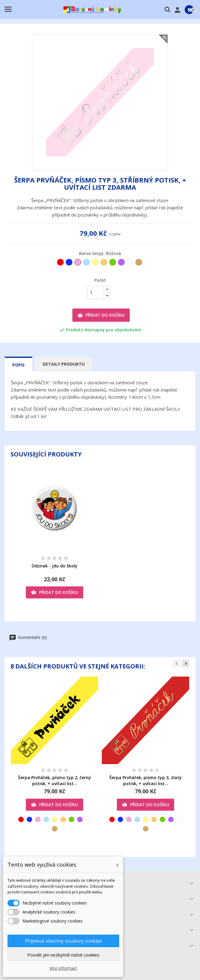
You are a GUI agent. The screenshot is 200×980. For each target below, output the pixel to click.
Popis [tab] (18, 365)
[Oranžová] (104, 264)
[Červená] (61, 264)
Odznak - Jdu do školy (55, 566)
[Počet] (95, 293)
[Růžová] (78, 264)
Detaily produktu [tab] (64, 364)
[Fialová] (122, 264)
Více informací (63, 968)
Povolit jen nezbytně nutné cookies (63, 955)
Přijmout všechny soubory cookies (64, 941)
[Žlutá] (96, 264)
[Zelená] (113, 264)
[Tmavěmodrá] (70, 264)
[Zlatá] (139, 264)
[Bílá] (130, 264)
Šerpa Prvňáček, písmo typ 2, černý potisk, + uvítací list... (55, 780)
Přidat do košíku (101, 315)
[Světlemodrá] (87, 264)
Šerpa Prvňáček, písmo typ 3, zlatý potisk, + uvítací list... (145, 780)
